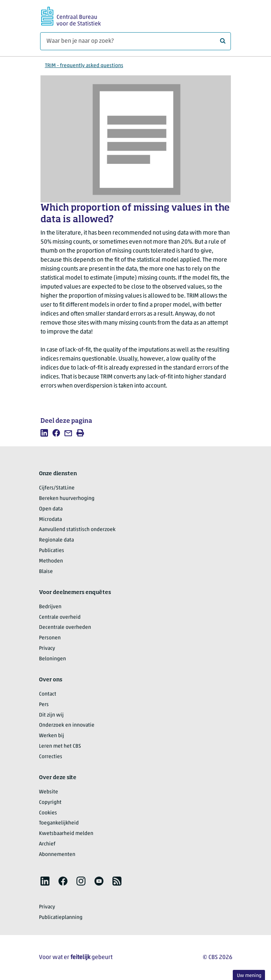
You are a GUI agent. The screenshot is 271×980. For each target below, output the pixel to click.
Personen (50, 638)
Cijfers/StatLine (57, 488)
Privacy (47, 649)
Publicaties (52, 551)
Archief (47, 844)
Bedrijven (50, 607)
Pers (44, 705)
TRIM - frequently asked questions (84, 66)
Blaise (46, 572)
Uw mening (249, 976)
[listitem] (44, 433)
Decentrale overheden (65, 628)
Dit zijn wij (51, 715)
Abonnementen (57, 855)
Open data (51, 509)
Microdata (50, 520)
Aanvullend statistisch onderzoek (77, 530)
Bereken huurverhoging (67, 499)
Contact (48, 694)
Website (49, 792)
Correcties (51, 757)
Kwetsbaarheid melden (66, 834)
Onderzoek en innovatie (67, 725)
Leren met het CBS (60, 746)
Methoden (51, 561)
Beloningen (52, 659)
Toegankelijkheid (59, 823)
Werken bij (52, 736)
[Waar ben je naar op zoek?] (135, 41)
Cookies (48, 813)
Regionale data (56, 540)
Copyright (50, 803)
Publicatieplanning (61, 918)
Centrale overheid (60, 617)
